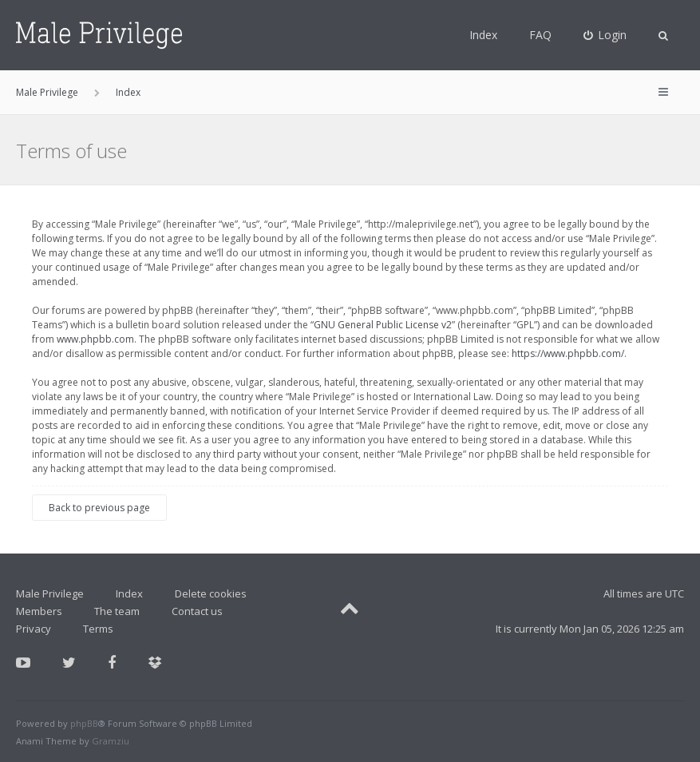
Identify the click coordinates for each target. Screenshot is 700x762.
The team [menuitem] (117, 611)
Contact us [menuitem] (197, 611)
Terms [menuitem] (98, 629)
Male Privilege (50, 593)
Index (483, 35)
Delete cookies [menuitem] (211, 593)
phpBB (84, 723)
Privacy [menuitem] (34, 629)
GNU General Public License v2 (383, 325)
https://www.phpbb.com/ (568, 353)
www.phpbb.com (95, 339)
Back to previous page (99, 508)
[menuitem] (605, 35)
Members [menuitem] (39, 611)
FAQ (540, 35)
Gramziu (111, 741)
